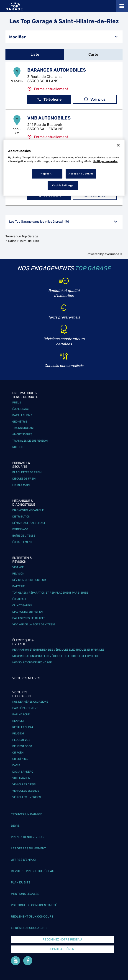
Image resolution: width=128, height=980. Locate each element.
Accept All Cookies (81, 174)
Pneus (17, 403)
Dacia (16, 765)
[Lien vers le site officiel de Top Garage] (14, 6)
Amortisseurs (22, 434)
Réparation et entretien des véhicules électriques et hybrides (58, 650)
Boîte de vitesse (24, 536)
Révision (18, 574)
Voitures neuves (26, 678)
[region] (64, 168)
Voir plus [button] (95, 99)
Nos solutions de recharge (32, 662)
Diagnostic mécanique (28, 510)
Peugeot (18, 734)
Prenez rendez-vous (27, 837)
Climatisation (22, 605)
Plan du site (21, 882)
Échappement (22, 542)
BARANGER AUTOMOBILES (57, 70)
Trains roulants (24, 428)
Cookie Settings (63, 185)
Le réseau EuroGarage (29, 928)
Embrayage (20, 529)
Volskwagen (21, 778)
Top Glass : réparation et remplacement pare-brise (50, 593)
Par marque (21, 714)
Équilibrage (21, 409)
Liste (35, 54)
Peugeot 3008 (22, 746)
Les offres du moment (28, 848)
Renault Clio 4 (23, 727)
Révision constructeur (29, 580)
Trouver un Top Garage (22, 236)
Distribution (21, 517)
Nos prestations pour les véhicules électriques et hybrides (56, 656)
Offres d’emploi (24, 860)
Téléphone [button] (49, 99)
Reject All (47, 174)
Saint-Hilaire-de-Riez (24, 241)
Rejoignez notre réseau (62, 939)
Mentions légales (25, 894)
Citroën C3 (20, 759)
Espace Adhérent (62, 949)
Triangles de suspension (30, 441)
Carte (93, 54)
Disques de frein (24, 479)
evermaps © (114, 254)
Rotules (18, 447)
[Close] (118, 145)
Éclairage (20, 599)
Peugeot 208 (21, 740)
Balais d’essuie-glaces (29, 618)
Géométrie (20, 422)
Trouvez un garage (27, 814)
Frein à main (21, 485)
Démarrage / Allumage (29, 523)
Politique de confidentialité (34, 905)
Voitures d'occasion (22, 694)
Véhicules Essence (26, 791)
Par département (25, 708)
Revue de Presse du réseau (33, 871)
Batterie (18, 586)
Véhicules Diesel (24, 784)
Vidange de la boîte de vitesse (34, 624)
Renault (18, 721)
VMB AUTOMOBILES (49, 118)
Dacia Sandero (23, 772)
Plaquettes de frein (27, 472)
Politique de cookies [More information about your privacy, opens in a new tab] (105, 161)
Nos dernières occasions (30, 702)
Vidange (18, 567)
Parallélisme (22, 415)
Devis (15, 826)
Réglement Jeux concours (32, 917)
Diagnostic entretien (27, 612)
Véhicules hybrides (27, 797)
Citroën (18, 753)
